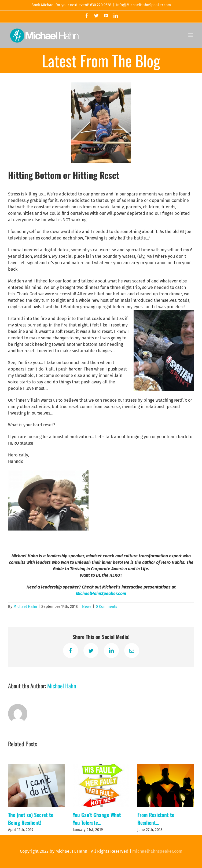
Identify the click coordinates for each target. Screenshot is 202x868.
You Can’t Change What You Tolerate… (97, 818)
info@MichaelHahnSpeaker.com (144, 5)
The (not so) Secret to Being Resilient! (31, 818)
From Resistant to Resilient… (156, 818)
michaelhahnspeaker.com (157, 851)
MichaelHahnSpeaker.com (101, 593)
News (87, 607)
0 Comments (106, 607)
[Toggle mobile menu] (191, 35)
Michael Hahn (25, 607)
